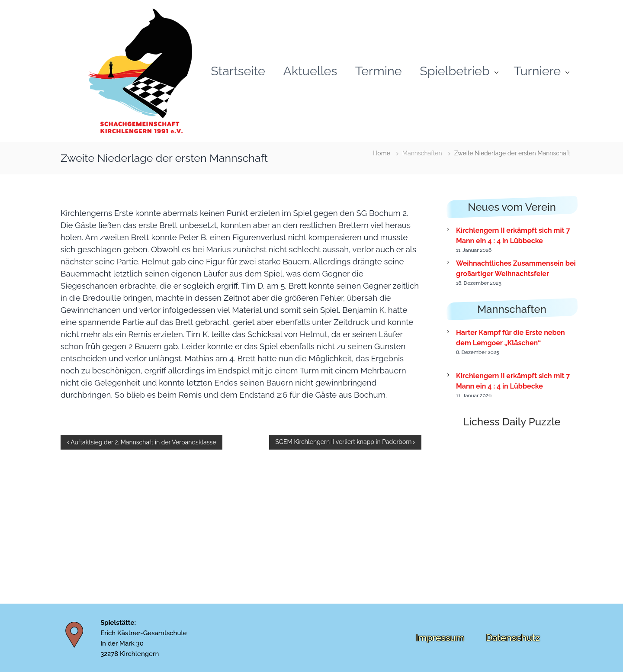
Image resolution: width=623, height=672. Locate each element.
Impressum (440, 638)
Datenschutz (513, 638)
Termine (379, 71)
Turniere (537, 71)
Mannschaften (422, 153)
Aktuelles (310, 71)
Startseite (238, 71)
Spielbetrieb (455, 71)
